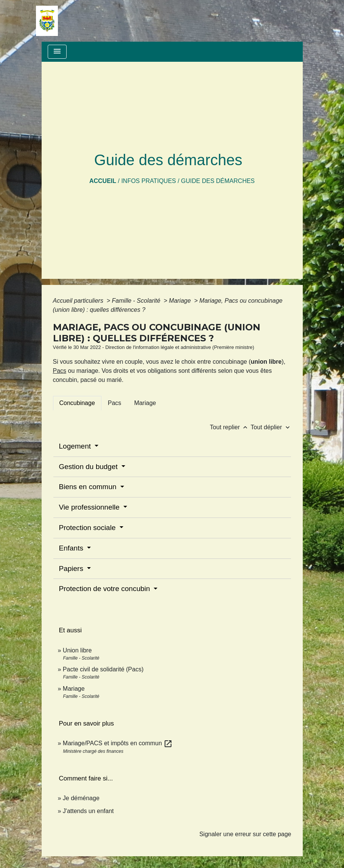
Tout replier (230, 427)
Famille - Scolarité (137, 301)
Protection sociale (88, 528)
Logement (76, 446)
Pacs (60, 371)
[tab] (77, 403)
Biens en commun (89, 487)
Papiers (72, 569)
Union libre (77, 650)
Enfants (72, 548)
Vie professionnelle (90, 507)
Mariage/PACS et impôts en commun (118, 743)
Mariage (181, 301)
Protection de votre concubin (106, 589)
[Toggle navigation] (57, 52)
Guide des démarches (218, 181)
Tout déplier (271, 427)
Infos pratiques (149, 181)
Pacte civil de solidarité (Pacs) (103, 669)
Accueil (103, 181)
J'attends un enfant (88, 811)
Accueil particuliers (79, 301)
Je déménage (81, 798)
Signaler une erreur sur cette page (245, 834)
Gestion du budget (90, 467)
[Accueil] (47, 21)
